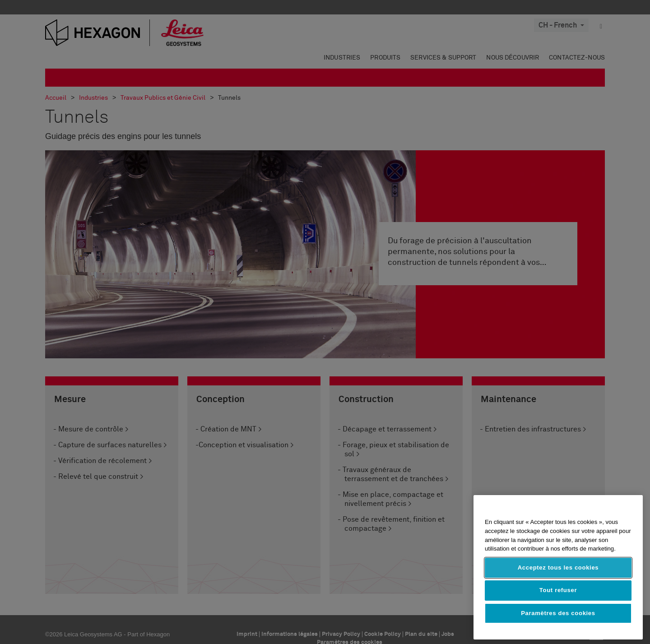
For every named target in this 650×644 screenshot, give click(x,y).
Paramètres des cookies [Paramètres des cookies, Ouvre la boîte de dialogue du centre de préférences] (558, 613)
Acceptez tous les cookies (558, 568)
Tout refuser (558, 590)
